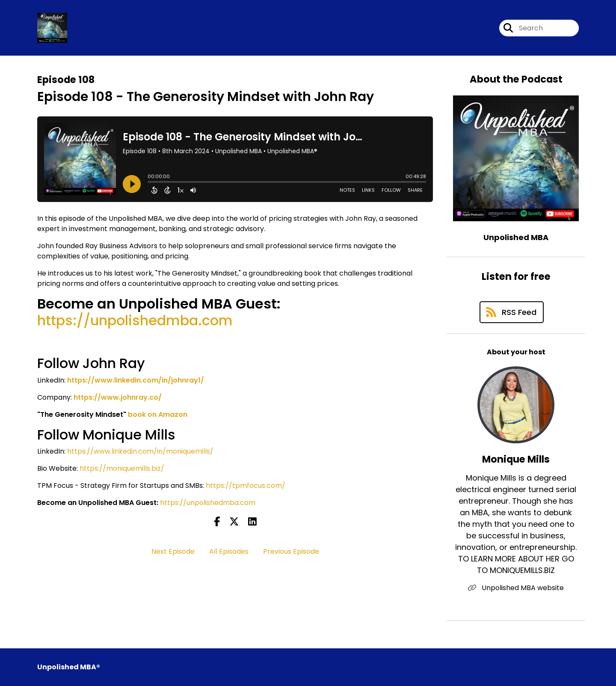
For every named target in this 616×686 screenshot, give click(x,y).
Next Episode (173, 551)
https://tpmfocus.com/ (246, 486)
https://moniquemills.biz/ (122, 468)
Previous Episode (291, 551)
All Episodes (229, 551)
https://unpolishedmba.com (135, 320)
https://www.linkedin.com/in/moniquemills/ (140, 451)
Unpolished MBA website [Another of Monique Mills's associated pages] (516, 588)
